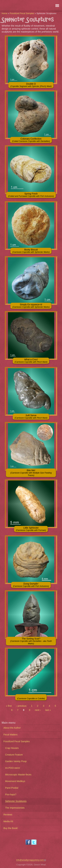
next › (38, 710)
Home (5, 13)
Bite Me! (31, 473)
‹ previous (21, 706)
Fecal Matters (10, 735)
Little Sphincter (31, 529)
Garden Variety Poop (16, 761)
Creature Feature (14, 755)
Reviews (8, 815)
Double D (31, 85)
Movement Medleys (15, 781)
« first (9, 706)
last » (48, 710)
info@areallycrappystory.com (31, 860)
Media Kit (8, 821)
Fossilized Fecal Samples (22, 13)
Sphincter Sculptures (16, 801)
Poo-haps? (11, 794)
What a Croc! (31, 361)
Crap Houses (12, 748)
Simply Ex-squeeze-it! (31, 306)
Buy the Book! (11, 828)
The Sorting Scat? (31, 641)
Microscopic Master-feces (18, 775)
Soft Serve (31, 417)
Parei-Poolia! (12, 788)
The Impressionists (15, 808)
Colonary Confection (31, 140)
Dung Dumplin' (31, 585)
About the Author (12, 728)
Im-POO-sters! (13, 768)
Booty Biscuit (31, 251)
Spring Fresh (31, 195)
